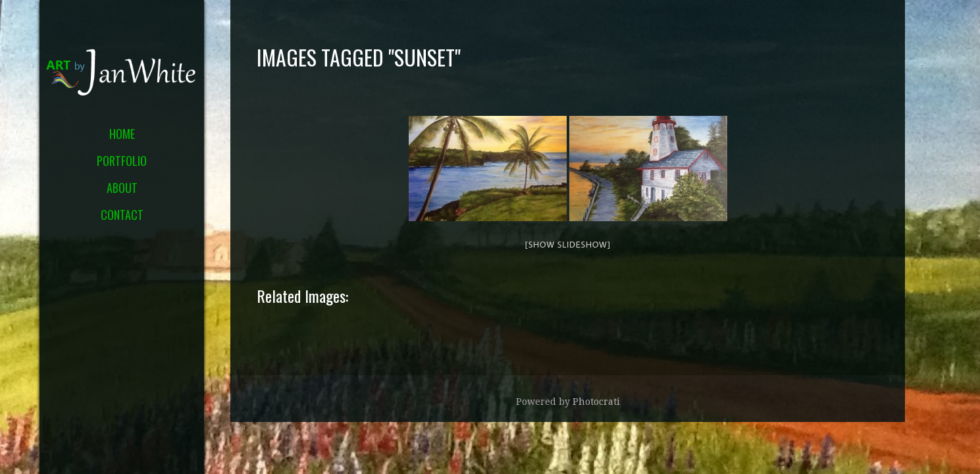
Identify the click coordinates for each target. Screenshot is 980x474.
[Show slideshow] (567, 244)
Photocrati (596, 402)
